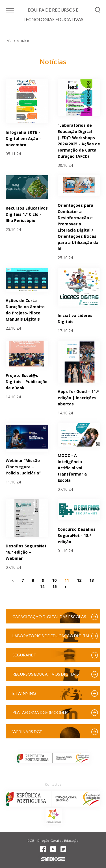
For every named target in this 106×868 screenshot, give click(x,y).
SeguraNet (24, 655)
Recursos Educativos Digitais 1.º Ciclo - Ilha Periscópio (27, 214)
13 (92, 580)
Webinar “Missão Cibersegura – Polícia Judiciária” (23, 467)
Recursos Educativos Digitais (46, 674)
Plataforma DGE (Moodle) (40, 712)
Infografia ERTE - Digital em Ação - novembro (23, 138)
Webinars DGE (27, 732)
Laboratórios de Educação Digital (51, 636)
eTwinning (24, 693)
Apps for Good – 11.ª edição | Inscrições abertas (78, 398)
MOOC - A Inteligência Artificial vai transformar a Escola (72, 468)
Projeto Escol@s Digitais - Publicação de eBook (27, 382)
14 (42, 586)
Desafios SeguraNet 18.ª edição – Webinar (26, 552)
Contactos (53, 784)
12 (79, 580)
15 (55, 586)
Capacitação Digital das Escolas (49, 617)
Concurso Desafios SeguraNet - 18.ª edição (77, 535)
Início (10, 41)
